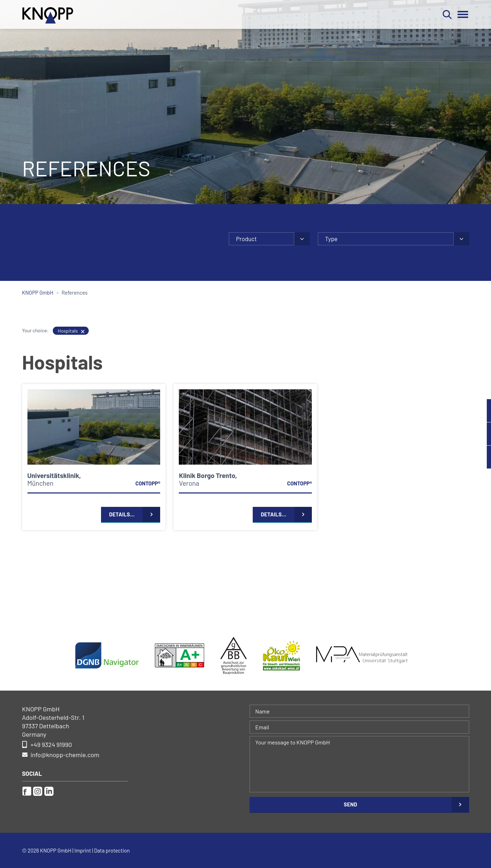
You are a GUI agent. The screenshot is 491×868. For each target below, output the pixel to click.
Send (351, 804)
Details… (122, 514)
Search (447, 14)
